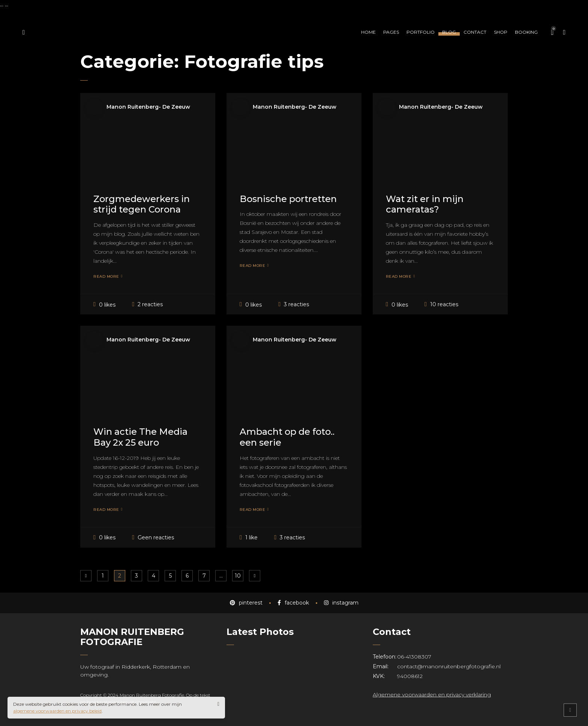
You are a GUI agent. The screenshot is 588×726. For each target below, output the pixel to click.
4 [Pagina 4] (154, 576)
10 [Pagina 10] (238, 576)
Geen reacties (156, 537)
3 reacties (296, 304)
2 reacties (150, 304)
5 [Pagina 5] (170, 576)
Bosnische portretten (288, 199)
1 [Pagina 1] (103, 576)
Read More (106, 277)
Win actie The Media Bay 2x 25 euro (140, 437)
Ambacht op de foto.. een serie (287, 437)
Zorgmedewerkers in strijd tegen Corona (142, 204)
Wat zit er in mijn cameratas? (425, 204)
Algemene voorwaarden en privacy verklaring (432, 695)
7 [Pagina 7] (204, 576)
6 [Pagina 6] (187, 576)
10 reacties (444, 304)
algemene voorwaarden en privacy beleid (57, 711)
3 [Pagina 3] (136, 576)
